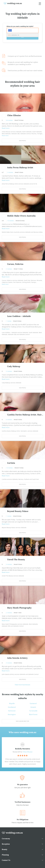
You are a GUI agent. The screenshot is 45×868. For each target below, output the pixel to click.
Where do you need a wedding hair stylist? (20, 26)
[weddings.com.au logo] (13, 3)
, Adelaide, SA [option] (13, 35)
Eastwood (33, 703)
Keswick (33, 707)
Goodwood (12, 707)
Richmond (12, 711)
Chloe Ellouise (28, 752)
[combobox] (22, 30)
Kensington (12, 714)
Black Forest (33, 714)
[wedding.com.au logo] (12, 834)
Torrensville (33, 711)
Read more (6, 128)
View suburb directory (22, 721)
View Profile (22, 141)
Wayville (12, 703)
